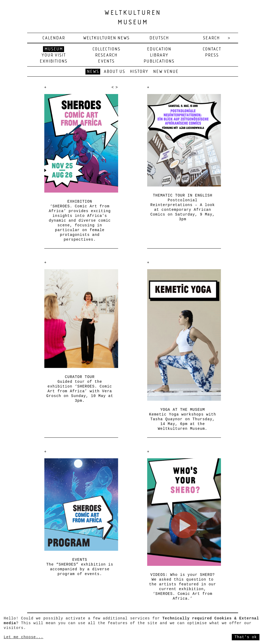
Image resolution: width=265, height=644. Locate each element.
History (139, 72)
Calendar (54, 38)
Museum (54, 49)
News (93, 72)
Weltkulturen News (107, 38)
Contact (212, 49)
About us (115, 72)
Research (106, 55)
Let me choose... (23, 637)
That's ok (246, 637)
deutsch (159, 38)
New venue (166, 72)
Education (159, 49)
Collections (107, 49)
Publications (159, 61)
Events (106, 61)
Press (212, 55)
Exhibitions (54, 61)
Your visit (54, 55)
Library (159, 55)
